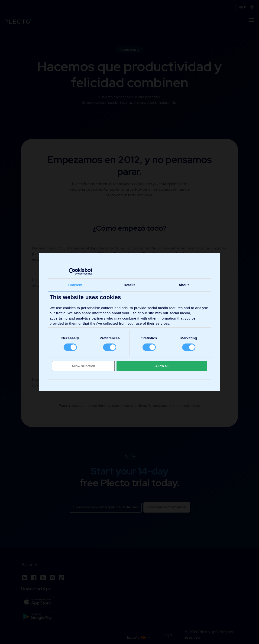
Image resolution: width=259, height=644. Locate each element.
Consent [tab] (75, 285)
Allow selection (83, 366)
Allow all (162, 366)
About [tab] (184, 285)
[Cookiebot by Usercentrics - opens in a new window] (72, 271)
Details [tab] (129, 285)
